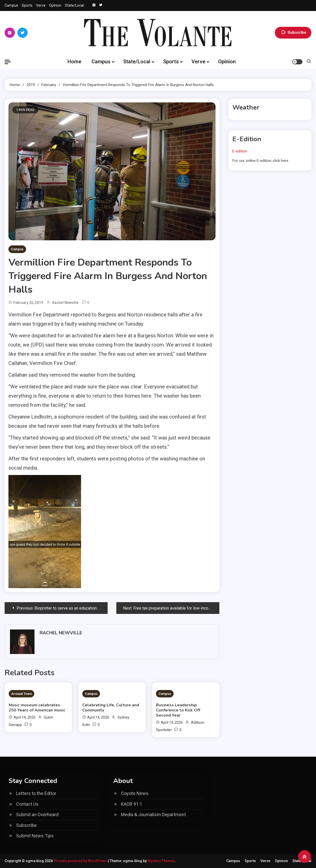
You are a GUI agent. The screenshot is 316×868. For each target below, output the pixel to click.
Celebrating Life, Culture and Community (111, 708)
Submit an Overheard (37, 815)
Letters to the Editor (36, 793)
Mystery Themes (161, 861)
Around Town (21, 694)
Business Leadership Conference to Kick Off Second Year (178, 710)
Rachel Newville (65, 303)
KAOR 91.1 (132, 804)
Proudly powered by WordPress (81, 861)
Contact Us (27, 804)
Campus (11, 5)
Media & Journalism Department (153, 815)
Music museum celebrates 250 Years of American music (37, 708)
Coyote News (135, 793)
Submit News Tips (35, 836)
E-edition (240, 151)
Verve (41, 5)
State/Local (74, 5)
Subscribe (293, 33)
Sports (27, 5)
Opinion (55, 5)
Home (74, 62)
